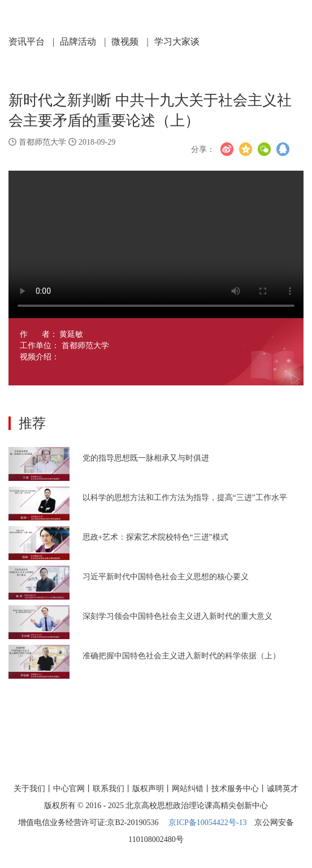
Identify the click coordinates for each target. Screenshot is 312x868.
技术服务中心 (235, 789)
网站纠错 (188, 789)
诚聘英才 (283, 789)
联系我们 (109, 789)
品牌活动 (83, 42)
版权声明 (148, 789)
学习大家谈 (177, 42)
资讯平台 (31, 42)
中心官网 (69, 789)
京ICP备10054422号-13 (207, 823)
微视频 (130, 42)
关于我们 (29, 789)
